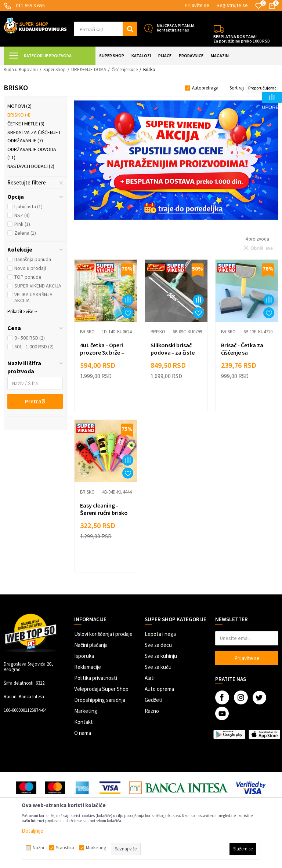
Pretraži (35, 401)
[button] (106, 29)
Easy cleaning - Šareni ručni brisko (104, 509)
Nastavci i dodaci (31, 166)
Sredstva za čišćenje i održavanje (34, 136)
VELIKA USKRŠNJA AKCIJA (33, 297)
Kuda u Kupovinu (21, 69)
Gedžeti (153, 700)
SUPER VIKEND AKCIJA (38, 286)
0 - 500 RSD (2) (30, 338)
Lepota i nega (160, 634)
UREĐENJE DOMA (89, 69)
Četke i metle (26, 124)
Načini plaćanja (91, 645)
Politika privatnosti (96, 678)
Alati (150, 678)
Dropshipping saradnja (100, 700)
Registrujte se (232, 5)
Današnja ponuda (33, 259)
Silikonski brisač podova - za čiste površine (173, 352)
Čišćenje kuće (125, 69)
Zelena (25, 233)
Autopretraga (205, 88)
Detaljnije (32, 831)
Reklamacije (88, 667)
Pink (22, 224)
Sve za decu (158, 645)
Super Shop (55, 69)
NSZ (22, 215)
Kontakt (84, 722)
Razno (152, 711)
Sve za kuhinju (161, 656)
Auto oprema (159, 689)
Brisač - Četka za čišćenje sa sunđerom (242, 352)
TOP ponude (28, 277)
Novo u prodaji (30, 268)
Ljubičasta (28, 206)
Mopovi (19, 106)
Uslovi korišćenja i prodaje (103, 634)
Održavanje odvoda (32, 153)
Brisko (19, 115)
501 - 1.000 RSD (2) (34, 347)
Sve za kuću (158, 667)
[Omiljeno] (258, 6)
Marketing (86, 711)
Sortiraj (237, 88)
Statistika (65, 848)
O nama (83, 733)
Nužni (38, 848)
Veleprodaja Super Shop (101, 689)
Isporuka (84, 656)
